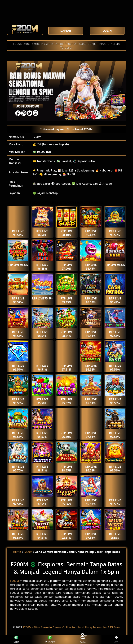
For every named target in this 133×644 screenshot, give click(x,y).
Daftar (83, 639)
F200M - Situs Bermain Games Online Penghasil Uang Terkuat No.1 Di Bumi (72, 627)
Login (18, 639)
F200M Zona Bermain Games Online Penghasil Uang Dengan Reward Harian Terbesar (66, 46)
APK (116, 639)
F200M (37, 137)
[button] (12, 91)
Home (17, 552)
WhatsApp (50, 639)
